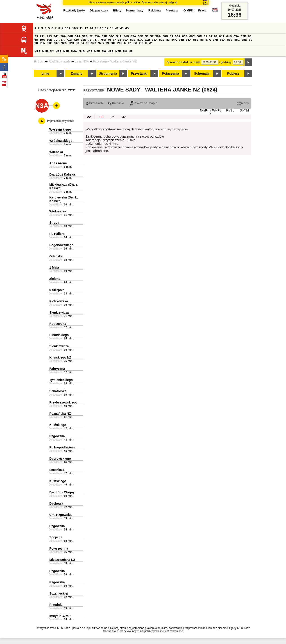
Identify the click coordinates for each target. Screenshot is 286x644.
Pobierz (233, 74)
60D (199, 36)
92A (64, 43)
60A (177, 36)
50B (70, 36)
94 (83, 43)
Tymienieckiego (61, 380)
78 (119, 40)
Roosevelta (58, 324)
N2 (52, 51)
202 (120, 43)
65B (243, 36)
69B (50, 40)
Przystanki (139, 74)
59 (171, 36)
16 (102, 28)
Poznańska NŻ (60, 414)
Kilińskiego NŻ (60, 357)
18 (112, 28)
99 (107, 43)
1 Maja (54, 267)
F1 (130, 43)
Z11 (42, 36)
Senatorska (58, 391)
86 (202, 40)
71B (69, 40)
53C (112, 36)
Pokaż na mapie (143, 103)
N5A (90, 51)
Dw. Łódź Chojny (62, 492)
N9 (131, 51)
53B (104, 36)
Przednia (56, 605)
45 (127, 28)
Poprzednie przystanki (60, 121)
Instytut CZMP (60, 616)
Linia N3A (82, 61)
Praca (202, 10)
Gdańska (56, 256)
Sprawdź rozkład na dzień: (184, 62)
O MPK (188, 10)
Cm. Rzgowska (60, 515)
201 (113, 43)
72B (84, 40)
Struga (54, 223)
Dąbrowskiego (60, 459)
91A (42, 43)
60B (185, 36)
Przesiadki (95, 103)
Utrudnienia (108, 74)
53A (97, 36)
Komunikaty (135, 10)
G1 (136, 43)
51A (78, 36)
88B (230, 40)
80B (133, 40)
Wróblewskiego (61, 141)
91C (57, 43)
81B (147, 40)
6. (125, 43)
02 (101, 117)
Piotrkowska (59, 301)
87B (215, 40)
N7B (118, 51)
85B (196, 40)
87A (208, 40)
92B (71, 43)
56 (147, 36)
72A (76, 40)
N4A (74, 51)
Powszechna (59, 548)
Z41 (56, 36)
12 (86, 28)
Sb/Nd (244, 110)
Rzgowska (57, 436)
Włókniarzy (58, 211)
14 (92, 28)
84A (174, 40)
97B (101, 43)
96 (87, 43)
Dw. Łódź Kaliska (62, 174)
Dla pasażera (99, 10)
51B (85, 36)
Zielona (55, 279)
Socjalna (56, 537)
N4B (82, 51)
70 (56, 40)
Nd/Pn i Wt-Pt (210, 110)
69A (42, 40)
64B (229, 36)
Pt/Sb (230, 110)
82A (154, 40)
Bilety (117, 10)
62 (211, 36)
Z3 (36, 36)
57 (152, 36)
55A (133, 36)
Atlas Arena (58, 163)
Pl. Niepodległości (63, 447)
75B (103, 40)
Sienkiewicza (59, 312)
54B (126, 36)
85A (188, 40)
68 (36, 40)
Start (39, 61)
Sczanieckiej (59, 593)
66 (250, 36)
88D (244, 40)
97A (94, 43)
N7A (111, 51)
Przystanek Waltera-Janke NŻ (115, 61)
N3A (59, 51)
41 (117, 28)
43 (122, 28)
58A (158, 36)
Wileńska (56, 152)
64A (222, 36)
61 (205, 36)
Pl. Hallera (57, 234)
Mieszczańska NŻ (62, 560)
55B (141, 36)
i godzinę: (226, 62)
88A (222, 40)
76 (109, 40)
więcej (173, 2)
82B (162, 40)
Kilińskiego (58, 425)
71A (62, 40)
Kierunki (116, 103)
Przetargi (172, 10)
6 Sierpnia (57, 290)
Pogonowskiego (61, 245)
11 (81, 28)
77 (114, 40)
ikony (243, 103)
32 (124, 117)
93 (77, 43)
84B (181, 40)
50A (63, 36)
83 (168, 40)
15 (96, 28)
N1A (37, 51)
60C (192, 36)
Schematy (202, 74)
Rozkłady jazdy (60, 61)
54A (119, 36)
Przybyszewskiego (63, 402)
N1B (45, 51)
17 (107, 28)
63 (216, 36)
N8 (125, 51)
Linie (45, 74)
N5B (97, 51)
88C (237, 40)
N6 (104, 51)
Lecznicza (57, 470)
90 (36, 43)
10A (68, 28)
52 (91, 36)
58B (165, 36)
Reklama (155, 10)
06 (113, 117)
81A (140, 40)
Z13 (49, 36)
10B (75, 28)
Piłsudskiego (59, 335)
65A (236, 36)
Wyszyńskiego (60, 129)
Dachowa (56, 504)
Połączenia (170, 74)
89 (251, 40)
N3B (66, 51)
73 (90, 40)
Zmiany (76, 74)
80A (125, 40)
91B (50, 43)
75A (96, 40)
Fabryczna (57, 369)
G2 (141, 43)
